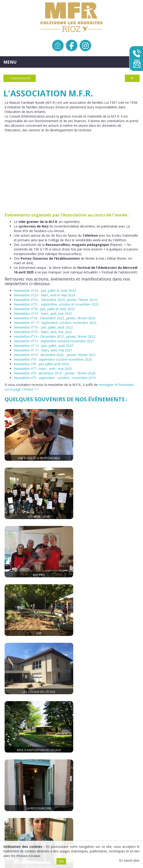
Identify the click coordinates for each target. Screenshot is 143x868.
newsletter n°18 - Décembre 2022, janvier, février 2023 (55, 318)
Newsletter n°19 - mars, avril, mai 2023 (43, 313)
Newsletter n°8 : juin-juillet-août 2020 (41, 364)
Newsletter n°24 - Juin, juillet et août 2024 (45, 291)
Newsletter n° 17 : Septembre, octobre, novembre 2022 (55, 323)
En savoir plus (129, 860)
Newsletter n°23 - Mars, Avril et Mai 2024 (44, 295)
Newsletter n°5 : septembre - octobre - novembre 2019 (55, 378)
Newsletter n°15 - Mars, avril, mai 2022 (43, 332)
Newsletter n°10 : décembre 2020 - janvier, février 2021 (55, 355)
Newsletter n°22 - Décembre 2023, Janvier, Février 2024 (55, 300)
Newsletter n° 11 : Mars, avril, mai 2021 (43, 350)
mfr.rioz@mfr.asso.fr (111, 721)
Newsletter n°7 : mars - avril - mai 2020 (43, 369)
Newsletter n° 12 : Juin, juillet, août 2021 (43, 346)
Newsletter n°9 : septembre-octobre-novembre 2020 (53, 359)
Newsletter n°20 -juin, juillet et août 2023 (44, 309)
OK (61, 861)
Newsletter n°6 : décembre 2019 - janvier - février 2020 (55, 373)
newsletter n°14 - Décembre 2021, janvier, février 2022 (55, 336)
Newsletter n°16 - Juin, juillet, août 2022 (43, 327)
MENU (10, 62)
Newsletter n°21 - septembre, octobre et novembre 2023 (56, 304)
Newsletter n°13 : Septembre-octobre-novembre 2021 (54, 341)
